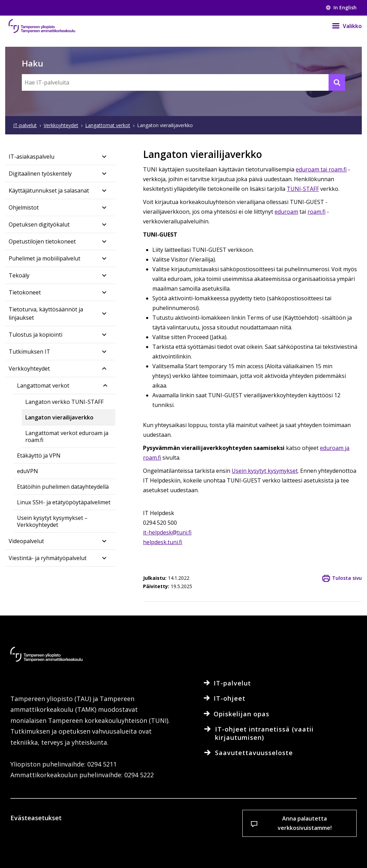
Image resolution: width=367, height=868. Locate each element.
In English (341, 7)
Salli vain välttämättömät (209, 851)
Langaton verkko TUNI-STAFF (64, 402)
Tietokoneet (25, 292)
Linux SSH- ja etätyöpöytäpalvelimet (64, 502)
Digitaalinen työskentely (40, 174)
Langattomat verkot (43, 386)
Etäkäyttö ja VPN (39, 455)
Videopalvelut (26, 541)
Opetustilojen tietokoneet (42, 241)
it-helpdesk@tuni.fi (167, 532)
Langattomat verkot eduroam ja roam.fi (67, 436)
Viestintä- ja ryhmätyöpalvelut (48, 558)
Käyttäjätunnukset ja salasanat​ (49, 191)
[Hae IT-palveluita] (183, 82)
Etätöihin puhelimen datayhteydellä (63, 487)
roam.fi (316, 212)
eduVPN (28, 471)
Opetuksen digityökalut (39, 224)
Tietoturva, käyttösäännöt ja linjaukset (46, 313)
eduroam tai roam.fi (321, 169)
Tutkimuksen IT (29, 352)
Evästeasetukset (49, 851)
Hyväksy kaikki (128, 851)
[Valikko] (343, 26)
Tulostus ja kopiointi (35, 335)
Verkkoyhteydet (29, 369)
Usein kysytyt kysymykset (265, 471)
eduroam (286, 212)
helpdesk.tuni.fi (163, 542)
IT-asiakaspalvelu (32, 157)
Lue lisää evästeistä (50, 827)
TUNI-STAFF (303, 189)
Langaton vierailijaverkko (59, 417)
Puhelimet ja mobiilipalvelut (44, 258)
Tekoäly (19, 275)
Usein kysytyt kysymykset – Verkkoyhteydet (52, 521)
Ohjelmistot (24, 207)
